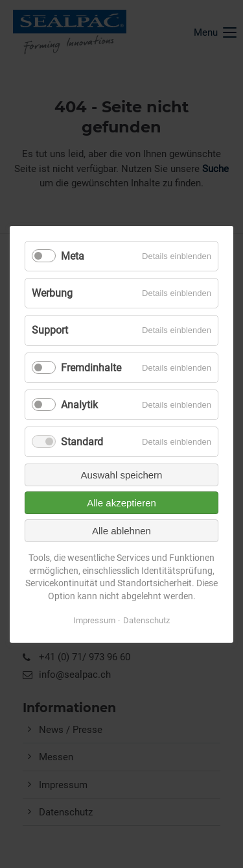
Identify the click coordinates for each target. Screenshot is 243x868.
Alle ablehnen (121, 531)
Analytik (79, 404)
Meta (73, 256)
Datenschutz (146, 620)
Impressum (94, 620)
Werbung (52, 293)
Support (50, 330)
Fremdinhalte (91, 367)
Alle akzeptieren (121, 503)
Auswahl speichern (122, 475)
